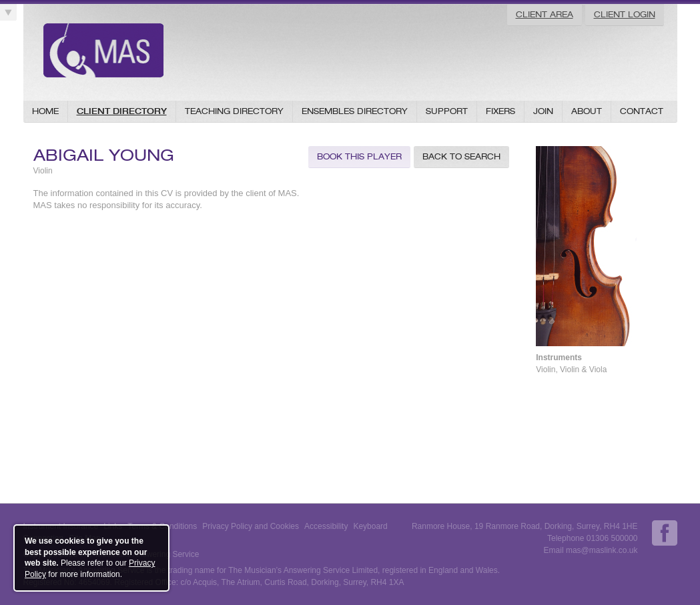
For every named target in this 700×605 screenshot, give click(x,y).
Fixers (500, 111)
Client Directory (122, 111)
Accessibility (326, 526)
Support (447, 111)
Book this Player (359, 156)
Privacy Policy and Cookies (251, 526)
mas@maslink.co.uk (602, 550)
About (587, 111)
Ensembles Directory (355, 111)
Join (543, 111)
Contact (642, 111)
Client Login (625, 14)
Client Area (545, 14)
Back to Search (461, 156)
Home (45, 111)
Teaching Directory (234, 111)
